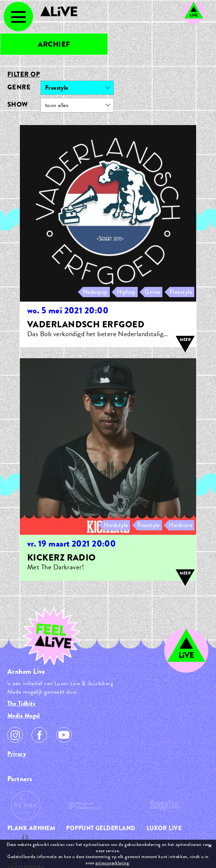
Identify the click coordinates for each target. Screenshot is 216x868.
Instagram (15, 735)
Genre (19, 87)
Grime (152, 292)
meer (185, 339)
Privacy (17, 754)
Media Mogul (24, 716)
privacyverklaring (112, 863)
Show (18, 104)
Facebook (39, 735)
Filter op (24, 74)
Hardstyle (116, 525)
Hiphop (126, 292)
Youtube (64, 735)
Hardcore (181, 525)
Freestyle (181, 292)
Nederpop (95, 292)
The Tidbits (21, 703)
